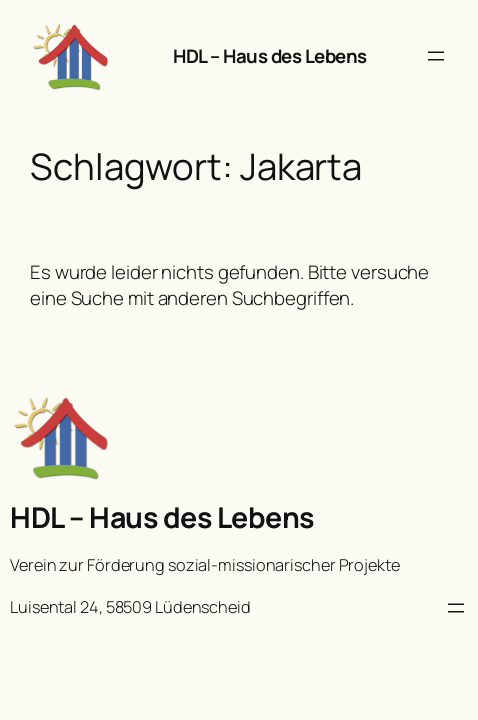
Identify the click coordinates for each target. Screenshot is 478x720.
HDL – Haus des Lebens (270, 56)
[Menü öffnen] (436, 56)
